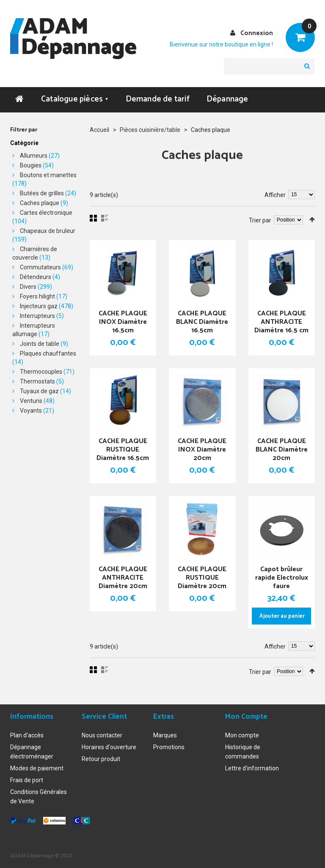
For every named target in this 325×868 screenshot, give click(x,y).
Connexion (257, 33)
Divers (28, 287)
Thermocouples (41, 372)
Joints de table (40, 344)
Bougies (31, 165)
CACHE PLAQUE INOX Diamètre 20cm (202, 450)
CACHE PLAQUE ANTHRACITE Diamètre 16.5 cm (281, 322)
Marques (165, 733)
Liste (105, 218)
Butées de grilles (42, 193)
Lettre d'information (252, 766)
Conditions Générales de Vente (39, 794)
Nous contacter (102, 733)
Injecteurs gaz (39, 306)
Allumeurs (34, 156)
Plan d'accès (27, 733)
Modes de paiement (37, 766)
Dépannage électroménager (32, 750)
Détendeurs (36, 277)
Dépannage (227, 99)
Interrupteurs (37, 316)
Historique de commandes (243, 750)
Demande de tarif (158, 99)
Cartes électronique (46, 213)
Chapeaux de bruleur (48, 231)
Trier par (260, 220)
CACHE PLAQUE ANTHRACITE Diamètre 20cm (123, 578)
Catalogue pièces (75, 99)
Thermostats (37, 381)
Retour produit (101, 757)
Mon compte (242, 733)
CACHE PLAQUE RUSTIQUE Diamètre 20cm (202, 578)
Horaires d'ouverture (109, 745)
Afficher (275, 195)
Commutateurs (40, 267)
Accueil (99, 130)
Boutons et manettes (48, 175)
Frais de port (27, 778)
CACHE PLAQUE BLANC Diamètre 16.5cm (202, 322)
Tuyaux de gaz (39, 391)
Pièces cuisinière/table (150, 130)
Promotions (169, 745)
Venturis (31, 401)
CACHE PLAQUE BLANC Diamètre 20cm (282, 450)
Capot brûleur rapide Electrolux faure (282, 578)
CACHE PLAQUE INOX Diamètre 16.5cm (123, 322)
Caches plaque (40, 203)
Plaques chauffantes (48, 353)
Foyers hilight (37, 296)
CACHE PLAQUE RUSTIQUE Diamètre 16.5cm (123, 450)
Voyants (31, 411)
